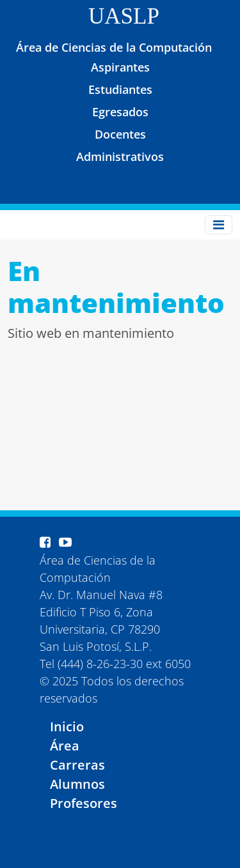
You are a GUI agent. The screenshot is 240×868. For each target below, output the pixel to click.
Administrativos (120, 156)
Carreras (77, 765)
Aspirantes (120, 67)
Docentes (120, 134)
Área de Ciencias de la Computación (114, 47)
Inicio (67, 727)
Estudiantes (120, 89)
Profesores (84, 803)
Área (65, 746)
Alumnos (77, 784)
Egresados (120, 112)
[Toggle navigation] (219, 225)
